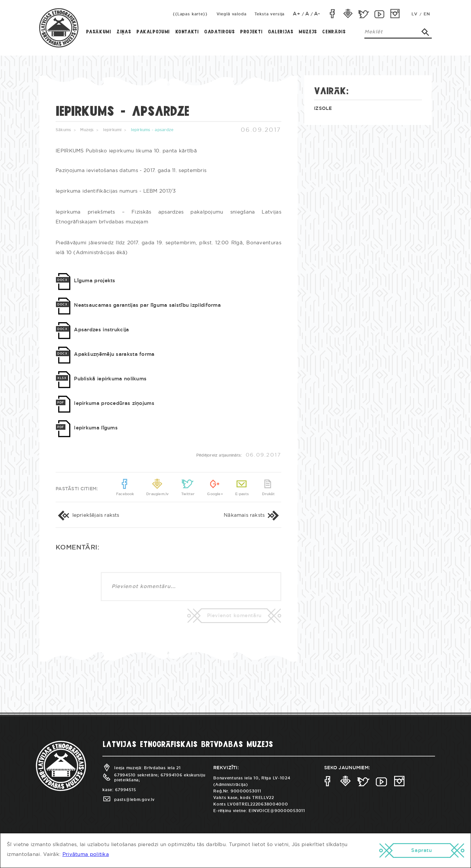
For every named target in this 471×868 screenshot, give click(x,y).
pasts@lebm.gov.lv (128, 800)
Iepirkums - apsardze (152, 130)
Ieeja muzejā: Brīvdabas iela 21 (141, 768)
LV (414, 14)
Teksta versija (270, 14)
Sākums (63, 130)
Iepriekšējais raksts (87, 515)
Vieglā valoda (232, 14)
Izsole (323, 109)
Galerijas (281, 32)
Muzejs (308, 32)
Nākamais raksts (253, 515)
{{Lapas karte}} (190, 14)
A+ (297, 14)
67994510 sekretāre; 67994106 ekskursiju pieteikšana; (154, 777)
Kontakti (187, 32)
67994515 (126, 790)
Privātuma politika (86, 854)
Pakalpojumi (153, 32)
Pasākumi (99, 32)
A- (317, 14)
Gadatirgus (219, 32)
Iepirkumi (112, 130)
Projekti (251, 32)
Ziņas (124, 32)
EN (427, 14)
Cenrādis (334, 32)
